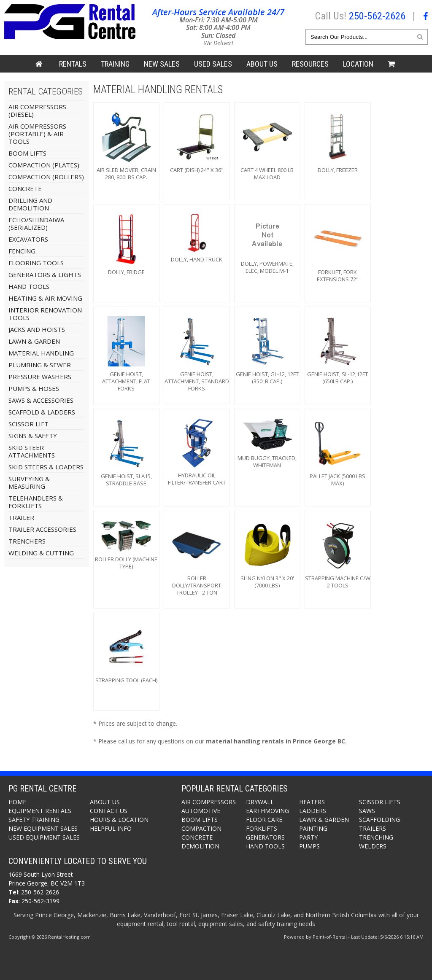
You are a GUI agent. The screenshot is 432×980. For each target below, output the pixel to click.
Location (358, 64)
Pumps (309, 846)
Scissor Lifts (380, 802)
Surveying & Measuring (29, 482)
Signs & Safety (33, 436)
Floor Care (264, 820)
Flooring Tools (36, 263)
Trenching (376, 837)
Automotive (201, 811)
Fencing (22, 251)
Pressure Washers (40, 377)
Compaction (201, 828)
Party (308, 837)
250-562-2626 (377, 16)
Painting (313, 828)
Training (115, 64)
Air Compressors (209, 802)
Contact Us (109, 811)
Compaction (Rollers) (46, 177)
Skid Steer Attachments (32, 451)
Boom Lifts (27, 153)
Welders (373, 846)
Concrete (25, 188)
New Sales (162, 64)
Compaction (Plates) (44, 165)
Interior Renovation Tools (45, 314)
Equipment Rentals (40, 811)
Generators (265, 837)
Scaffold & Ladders (42, 412)
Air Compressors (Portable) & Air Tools (37, 134)
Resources (310, 64)
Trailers (373, 828)
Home (17, 802)
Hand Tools (29, 286)
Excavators (28, 239)
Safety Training (34, 820)
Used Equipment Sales (44, 837)
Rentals (73, 64)
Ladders (313, 811)
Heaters (312, 802)
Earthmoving (267, 811)
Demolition (200, 846)
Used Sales (213, 64)
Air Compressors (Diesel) (37, 110)
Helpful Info (111, 828)
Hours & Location (119, 820)
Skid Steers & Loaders (46, 467)
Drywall (260, 802)
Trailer (21, 517)
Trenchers (27, 541)
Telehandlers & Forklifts (36, 502)
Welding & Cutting (41, 553)
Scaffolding (379, 820)
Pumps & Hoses (34, 388)
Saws (367, 811)
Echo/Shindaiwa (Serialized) (36, 223)
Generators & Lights (45, 275)
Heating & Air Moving (45, 298)
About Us (262, 64)
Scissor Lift (28, 424)
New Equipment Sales (43, 828)
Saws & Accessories (41, 400)
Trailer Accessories (42, 529)
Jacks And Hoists (37, 329)
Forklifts (262, 828)
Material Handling (41, 353)
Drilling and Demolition (30, 204)
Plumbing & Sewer (40, 365)
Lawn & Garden (34, 341)
